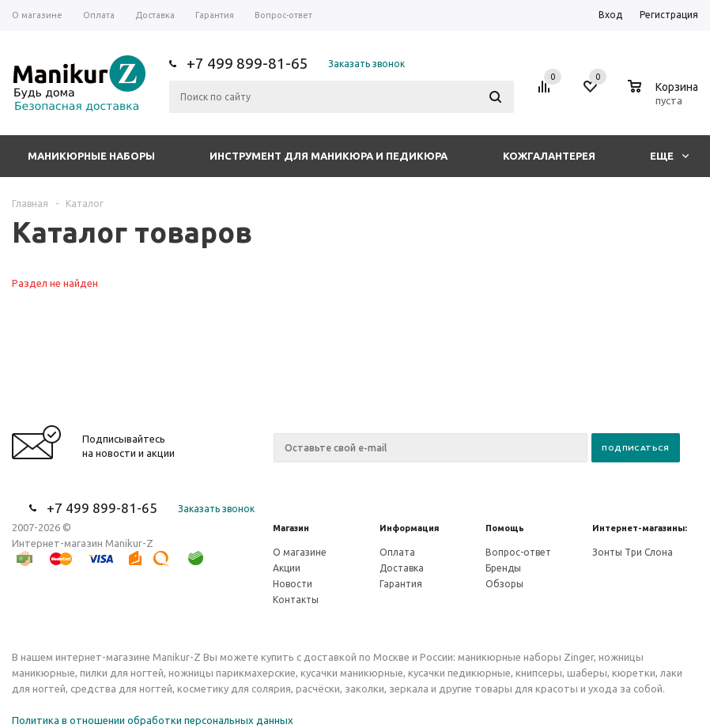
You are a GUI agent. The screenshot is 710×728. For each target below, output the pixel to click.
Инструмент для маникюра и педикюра (329, 156)
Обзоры (504, 584)
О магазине (300, 552)
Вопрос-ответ (518, 552)
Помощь (505, 528)
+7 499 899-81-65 (247, 63)
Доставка (402, 568)
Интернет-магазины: (640, 528)
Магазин (291, 528)
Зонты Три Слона (633, 552)
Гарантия (401, 584)
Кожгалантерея (549, 156)
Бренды (503, 568)
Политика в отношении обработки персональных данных (153, 720)
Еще (669, 156)
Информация (409, 528)
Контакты (296, 600)
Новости (293, 584)
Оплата (397, 552)
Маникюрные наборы (91, 156)
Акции (287, 568)
